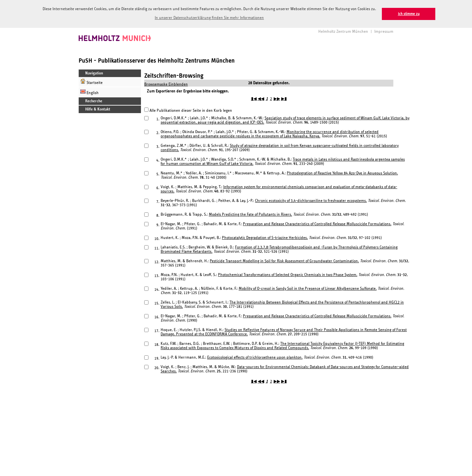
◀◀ (261, 98)
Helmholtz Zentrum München (343, 31)
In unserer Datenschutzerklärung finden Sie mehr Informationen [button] (209, 18)
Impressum (384, 31)
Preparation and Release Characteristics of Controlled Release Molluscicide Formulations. (317, 223)
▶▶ (277, 98)
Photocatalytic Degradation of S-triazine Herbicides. (265, 237)
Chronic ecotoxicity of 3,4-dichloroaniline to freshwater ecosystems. (311, 200)
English (89, 91)
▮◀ (254, 98)
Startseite (91, 81)
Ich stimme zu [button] (409, 14)
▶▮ (284, 98)
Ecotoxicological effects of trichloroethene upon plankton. (255, 357)
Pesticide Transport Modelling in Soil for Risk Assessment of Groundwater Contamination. (284, 260)
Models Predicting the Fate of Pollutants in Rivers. (250, 214)
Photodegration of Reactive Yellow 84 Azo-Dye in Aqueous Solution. (342, 173)
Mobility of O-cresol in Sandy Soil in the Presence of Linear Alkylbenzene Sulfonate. (308, 288)
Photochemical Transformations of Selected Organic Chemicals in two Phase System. (288, 274)
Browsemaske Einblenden (166, 84)
